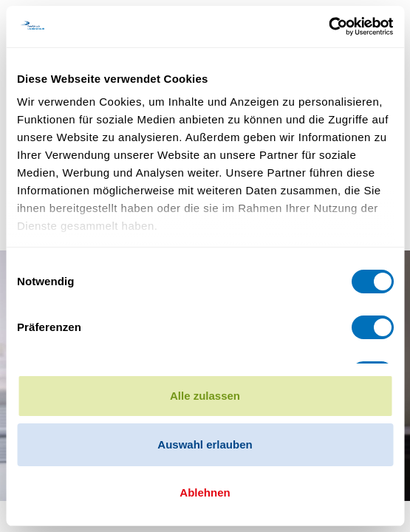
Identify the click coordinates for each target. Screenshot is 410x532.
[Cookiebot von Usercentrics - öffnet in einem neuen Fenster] (328, 27)
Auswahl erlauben (205, 444)
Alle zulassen (205, 396)
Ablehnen (205, 492)
